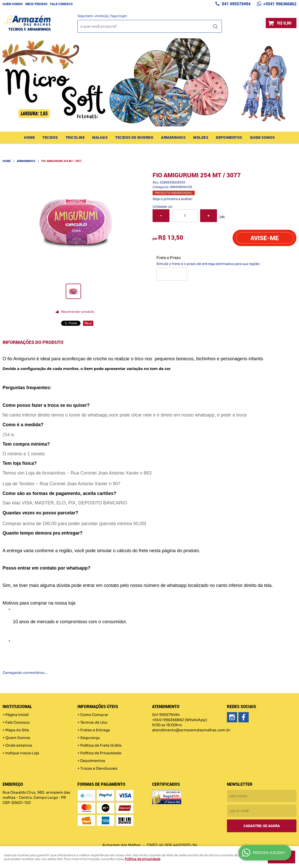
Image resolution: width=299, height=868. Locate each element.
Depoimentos (229, 137)
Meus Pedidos (36, 4)
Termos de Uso (94, 722)
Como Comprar (94, 715)
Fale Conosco (61, 4)
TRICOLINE (75, 137)
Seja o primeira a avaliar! (172, 199)
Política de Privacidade (101, 753)
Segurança (90, 738)
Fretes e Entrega (95, 730)
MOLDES (201, 137)
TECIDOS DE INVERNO (134, 137)
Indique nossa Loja (22, 753)
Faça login (119, 16)
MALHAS (100, 137)
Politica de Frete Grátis (101, 745)
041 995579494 (236, 4)
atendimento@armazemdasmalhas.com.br (191, 730)
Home (29, 137)
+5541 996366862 (279, 4)
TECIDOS (50, 137)
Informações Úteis (98, 707)
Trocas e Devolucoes (99, 768)
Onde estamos (19, 745)
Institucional (17, 707)
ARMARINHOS (173, 137)
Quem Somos (13, 4)
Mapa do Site (17, 730)
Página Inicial (17, 715)
